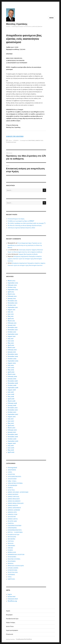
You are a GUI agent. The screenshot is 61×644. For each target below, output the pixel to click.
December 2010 (13, 327)
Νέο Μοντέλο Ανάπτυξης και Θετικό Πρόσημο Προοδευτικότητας (25, 225)
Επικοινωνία (10, 634)
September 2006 (13, 441)
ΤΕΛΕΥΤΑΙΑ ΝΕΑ (13, 572)
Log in (10, 594)
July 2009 (11, 365)
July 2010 (11, 339)
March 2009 (12, 374)
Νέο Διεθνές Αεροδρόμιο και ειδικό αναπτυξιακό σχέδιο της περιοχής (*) (27, 223)
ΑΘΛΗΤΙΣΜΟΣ (32, 140)
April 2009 (11, 372)
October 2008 (12, 385)
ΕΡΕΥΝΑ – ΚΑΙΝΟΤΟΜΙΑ (15, 532)
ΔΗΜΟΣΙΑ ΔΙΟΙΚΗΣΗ (14, 510)
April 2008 (11, 399)
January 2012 (12, 298)
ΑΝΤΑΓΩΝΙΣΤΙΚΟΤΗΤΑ (14, 476)
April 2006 (11, 452)
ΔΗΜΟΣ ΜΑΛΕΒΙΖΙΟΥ (14, 501)
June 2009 (11, 368)
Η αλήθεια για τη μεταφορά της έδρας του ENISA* (21, 221)
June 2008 (11, 394)
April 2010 (11, 345)
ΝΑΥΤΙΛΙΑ (11, 541)
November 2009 (13, 356)
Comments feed (13, 599)
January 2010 (12, 352)
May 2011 (11, 316)
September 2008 (13, 388)
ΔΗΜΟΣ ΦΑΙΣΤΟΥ (13, 505)
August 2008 (12, 390)
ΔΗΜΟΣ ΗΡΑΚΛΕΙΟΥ (14, 499)
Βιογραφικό (9, 615)
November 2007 (13, 410)
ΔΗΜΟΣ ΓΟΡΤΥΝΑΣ (13, 497)
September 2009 (13, 361)
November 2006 (13, 437)
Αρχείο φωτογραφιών (12, 630)
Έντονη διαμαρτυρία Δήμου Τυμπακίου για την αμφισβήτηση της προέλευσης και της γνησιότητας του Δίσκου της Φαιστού (25, 245)
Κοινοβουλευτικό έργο (11, 142)
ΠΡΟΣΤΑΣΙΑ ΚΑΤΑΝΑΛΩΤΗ (16, 566)
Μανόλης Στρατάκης (17, 24)
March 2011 (11, 321)
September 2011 (13, 307)
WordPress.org (12, 601)
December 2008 (13, 381)
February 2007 (12, 430)
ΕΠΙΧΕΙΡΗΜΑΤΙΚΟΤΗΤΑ (15, 530)
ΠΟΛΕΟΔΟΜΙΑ (12, 557)
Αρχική (8, 611)
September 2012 (13, 290)
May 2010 (11, 343)
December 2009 (13, 354)
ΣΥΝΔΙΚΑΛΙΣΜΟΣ (13, 568)
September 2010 (13, 334)
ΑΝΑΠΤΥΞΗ (11, 474)
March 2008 (11, 401)
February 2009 (12, 376)
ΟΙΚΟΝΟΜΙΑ (11, 546)
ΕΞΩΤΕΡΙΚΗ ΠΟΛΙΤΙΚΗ (14, 526)
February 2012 (12, 296)
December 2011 (12, 301)
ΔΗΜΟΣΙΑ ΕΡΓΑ (12, 512)
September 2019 (13, 283)
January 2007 (12, 432)
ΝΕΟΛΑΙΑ (11, 543)
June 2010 (11, 341)
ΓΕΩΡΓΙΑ (10, 488)
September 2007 (13, 414)
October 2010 (12, 332)
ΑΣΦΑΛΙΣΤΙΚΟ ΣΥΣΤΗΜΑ (15, 483)
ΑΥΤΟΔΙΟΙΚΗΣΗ (12, 485)
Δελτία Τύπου (11, 490)
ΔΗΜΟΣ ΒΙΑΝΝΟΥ (13, 494)
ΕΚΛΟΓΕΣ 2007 (12, 521)
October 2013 (12, 287)
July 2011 (10, 312)
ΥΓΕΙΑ (10, 577)
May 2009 (11, 370)
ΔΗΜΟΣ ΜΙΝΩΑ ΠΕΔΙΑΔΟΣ (16, 503)
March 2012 (11, 294)
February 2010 (12, 350)
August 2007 (12, 417)
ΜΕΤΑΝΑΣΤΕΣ (12, 537)
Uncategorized (24, 140)
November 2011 (13, 303)
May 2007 (11, 423)
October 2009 (12, 359)
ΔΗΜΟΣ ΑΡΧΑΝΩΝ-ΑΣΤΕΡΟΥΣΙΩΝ (18, 492)
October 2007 (12, 412)
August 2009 (12, 363)
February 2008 (12, 403)
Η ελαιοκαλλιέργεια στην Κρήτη (16, 219)
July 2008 (11, 392)
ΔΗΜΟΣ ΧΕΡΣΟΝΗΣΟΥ (14, 508)
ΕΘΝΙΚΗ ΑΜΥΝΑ (13, 519)
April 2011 (11, 319)
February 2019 (12, 285)
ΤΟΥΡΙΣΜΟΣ (11, 575)
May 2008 (11, 397)
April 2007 (11, 425)
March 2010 (11, 348)
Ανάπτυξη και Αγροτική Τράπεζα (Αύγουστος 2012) (21, 228)
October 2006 (12, 439)
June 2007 (11, 421)
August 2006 (12, 443)
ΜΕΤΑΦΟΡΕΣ (11, 539)
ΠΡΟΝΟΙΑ (11, 563)
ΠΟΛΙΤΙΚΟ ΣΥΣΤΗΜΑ (14, 559)
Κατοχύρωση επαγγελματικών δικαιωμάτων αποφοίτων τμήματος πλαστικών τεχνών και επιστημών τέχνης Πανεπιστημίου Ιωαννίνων (25, 259)
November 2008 (13, 383)
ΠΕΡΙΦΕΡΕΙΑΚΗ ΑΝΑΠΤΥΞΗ (16, 554)
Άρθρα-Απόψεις (12, 481)
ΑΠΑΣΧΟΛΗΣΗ (12, 479)
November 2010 (13, 330)
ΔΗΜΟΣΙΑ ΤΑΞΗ (39, 140)
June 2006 (11, 448)
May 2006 (11, 450)
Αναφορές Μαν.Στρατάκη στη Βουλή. (28, 254)
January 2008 (12, 405)
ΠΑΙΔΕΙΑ (10, 550)
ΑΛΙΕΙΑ (10, 472)
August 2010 (12, 336)
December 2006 (13, 434)
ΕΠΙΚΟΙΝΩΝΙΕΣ (12, 528)
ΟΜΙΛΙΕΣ (10, 548)
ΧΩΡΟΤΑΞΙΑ (11, 579)
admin (10, 140)
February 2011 (12, 323)
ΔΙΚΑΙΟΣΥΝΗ (12, 517)
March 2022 (11, 281)
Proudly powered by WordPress (24, 639)
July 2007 (11, 419)
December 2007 (13, 408)
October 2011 (12, 305)
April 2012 (11, 292)
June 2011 (11, 314)
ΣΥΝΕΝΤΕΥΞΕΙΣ (12, 570)
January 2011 (12, 325)
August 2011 (11, 310)
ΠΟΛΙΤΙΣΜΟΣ (12, 561)
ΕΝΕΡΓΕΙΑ (11, 523)
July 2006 (11, 446)
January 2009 (12, 379)
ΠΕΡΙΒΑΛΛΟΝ (12, 552)
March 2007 (11, 428)
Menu (51, 18)
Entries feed (11, 597)
